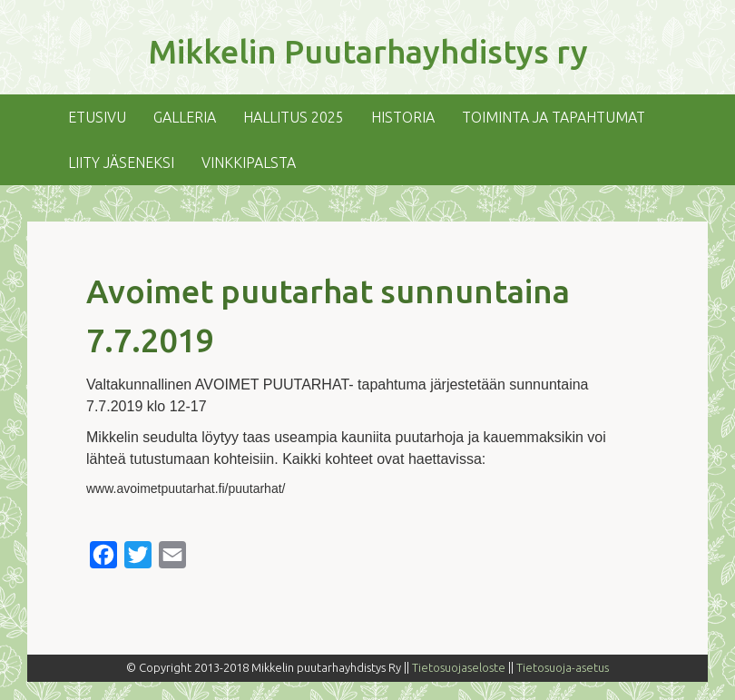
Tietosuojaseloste (459, 667)
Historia (403, 117)
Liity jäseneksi (121, 163)
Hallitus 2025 (294, 117)
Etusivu (97, 117)
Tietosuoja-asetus (563, 667)
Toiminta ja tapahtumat (554, 117)
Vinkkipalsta (249, 163)
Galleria (185, 117)
